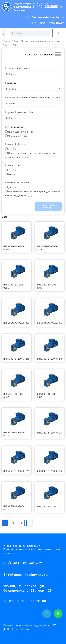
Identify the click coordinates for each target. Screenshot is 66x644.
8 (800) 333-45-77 (48, 23)
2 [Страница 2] (13, 523)
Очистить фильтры (48, 206)
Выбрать (11, 74)
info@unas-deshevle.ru (45, 17)
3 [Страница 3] (21, 523)
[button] (3, 33)
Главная (6, 41)
